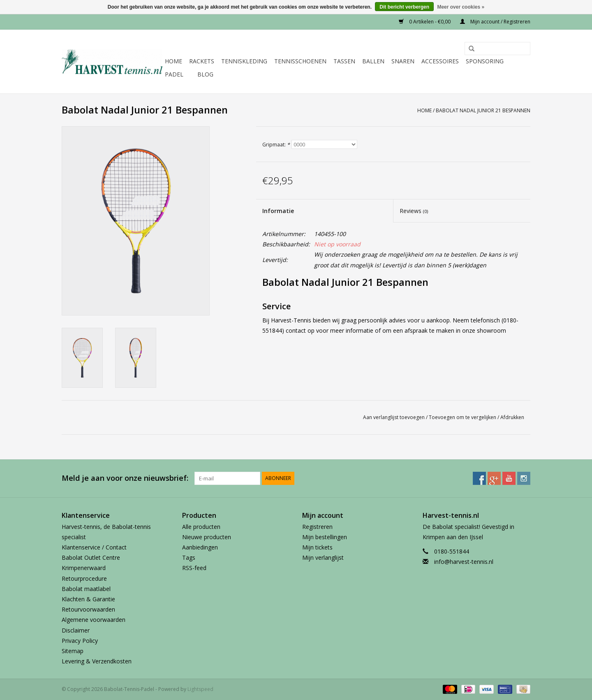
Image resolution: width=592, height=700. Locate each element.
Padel (174, 74)
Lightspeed (200, 689)
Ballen (373, 61)
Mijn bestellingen (325, 537)
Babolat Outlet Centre (91, 557)
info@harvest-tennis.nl (464, 562)
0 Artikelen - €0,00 (425, 22)
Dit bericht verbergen (404, 7)
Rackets (202, 61)
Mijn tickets (317, 547)
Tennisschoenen (300, 61)
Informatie (278, 211)
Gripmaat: (276, 145)
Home (173, 61)
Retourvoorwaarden (88, 609)
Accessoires (440, 61)
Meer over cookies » (461, 7)
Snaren (403, 61)
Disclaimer (76, 630)
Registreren (317, 527)
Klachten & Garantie (88, 599)
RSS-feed (194, 568)
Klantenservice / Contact (94, 547)
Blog (205, 74)
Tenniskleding (244, 61)
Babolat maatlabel (86, 589)
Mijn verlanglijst (323, 557)
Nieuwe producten (207, 537)
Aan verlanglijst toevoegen (394, 417)
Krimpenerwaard (84, 568)
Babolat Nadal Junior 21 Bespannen (483, 110)
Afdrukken (512, 417)
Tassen (344, 61)
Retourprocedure (84, 578)
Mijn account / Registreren (495, 22)
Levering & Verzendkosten (97, 661)
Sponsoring (485, 61)
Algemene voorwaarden (94, 620)
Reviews (414, 211)
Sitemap (73, 651)
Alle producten (201, 527)
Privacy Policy (80, 641)
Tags (189, 557)
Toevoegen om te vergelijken (463, 417)
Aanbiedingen (200, 547)
